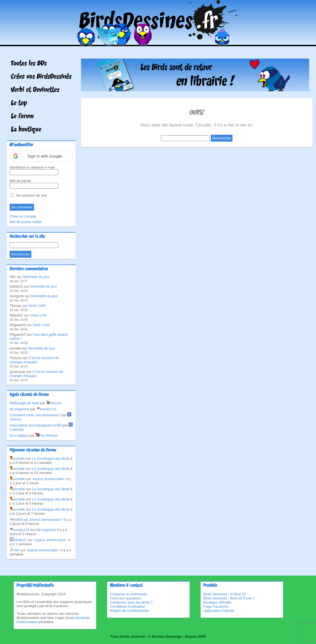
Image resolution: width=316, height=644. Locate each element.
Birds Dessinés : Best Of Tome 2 (229, 598)
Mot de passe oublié (26, 222)
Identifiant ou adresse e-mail (32, 167)
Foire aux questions (125, 598)
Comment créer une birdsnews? (35, 415)
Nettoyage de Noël (24, 403)
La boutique (26, 130)
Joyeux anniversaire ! (49, 479)
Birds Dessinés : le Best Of (225, 594)
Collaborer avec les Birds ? (131, 602)
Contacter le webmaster (129, 594)
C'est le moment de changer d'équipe (34, 360)
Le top (19, 103)
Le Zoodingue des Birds (51, 459)
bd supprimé (20, 409)
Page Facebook (216, 606)
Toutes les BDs (29, 64)
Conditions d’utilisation (128, 606)
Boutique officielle (217, 602)
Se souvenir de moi (29, 195)
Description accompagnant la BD (36, 425)
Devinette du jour (36, 277)
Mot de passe (20, 181)
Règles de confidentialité (129, 611)
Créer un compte (23, 216)
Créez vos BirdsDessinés (41, 77)
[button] (41, 156)
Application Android (219, 611)
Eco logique (19, 435)
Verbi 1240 (37, 306)
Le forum (22, 117)
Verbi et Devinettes (35, 90)
